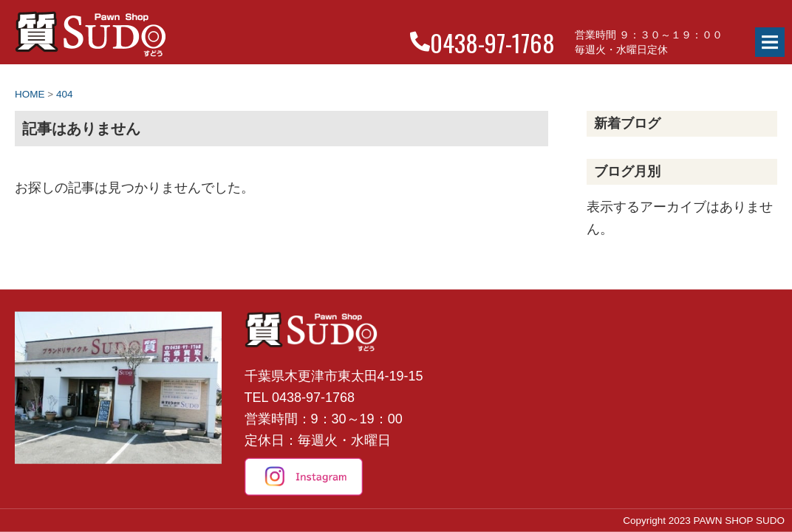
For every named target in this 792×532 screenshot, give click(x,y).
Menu (770, 42)
